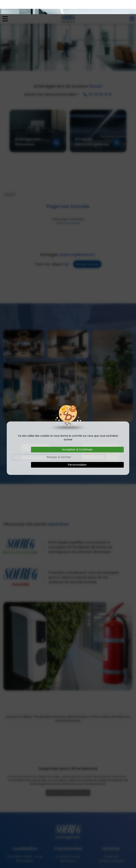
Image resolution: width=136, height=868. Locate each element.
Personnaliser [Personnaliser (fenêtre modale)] (77, 451)
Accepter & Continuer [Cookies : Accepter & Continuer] (77, 435)
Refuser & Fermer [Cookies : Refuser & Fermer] (59, 443)
